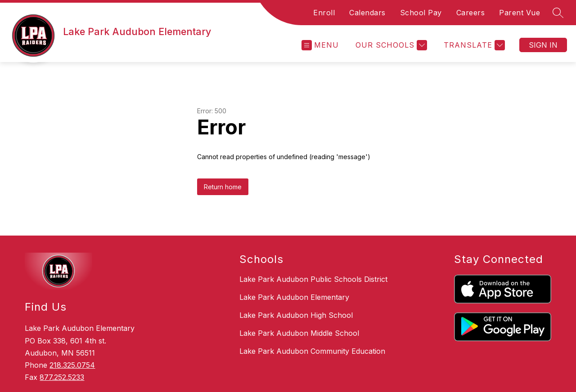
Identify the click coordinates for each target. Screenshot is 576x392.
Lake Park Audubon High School (296, 315)
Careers (471, 13)
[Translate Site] (473, 45)
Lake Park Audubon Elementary (294, 297)
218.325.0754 (72, 365)
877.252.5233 (62, 377)
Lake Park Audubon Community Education (312, 351)
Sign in (543, 45)
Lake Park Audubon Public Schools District (313, 279)
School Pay (421, 13)
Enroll (324, 13)
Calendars (367, 13)
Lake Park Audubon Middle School (299, 333)
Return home (223, 187)
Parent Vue (520, 13)
